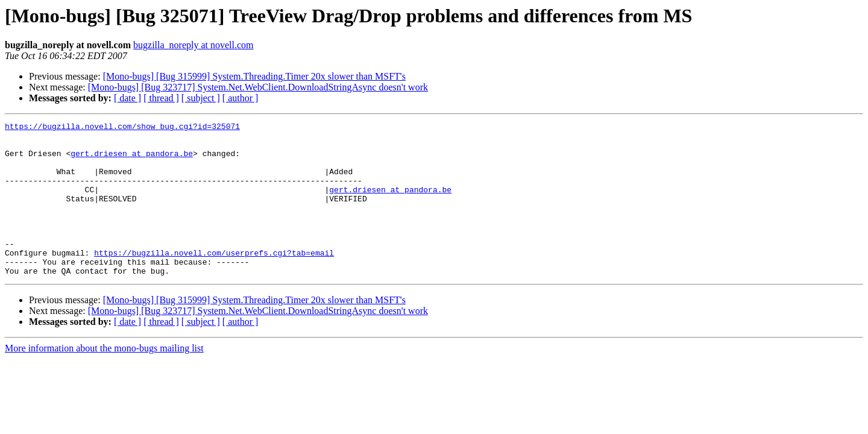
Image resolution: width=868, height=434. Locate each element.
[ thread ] (161, 98)
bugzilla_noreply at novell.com (193, 45)
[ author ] (241, 98)
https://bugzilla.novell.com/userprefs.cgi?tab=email (214, 280)
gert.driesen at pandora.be (132, 160)
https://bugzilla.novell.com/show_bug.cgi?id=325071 (122, 128)
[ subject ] (201, 98)
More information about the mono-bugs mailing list (104, 379)
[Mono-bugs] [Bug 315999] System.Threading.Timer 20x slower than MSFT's (254, 76)
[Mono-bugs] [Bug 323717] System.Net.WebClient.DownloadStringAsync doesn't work (258, 87)
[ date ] (127, 98)
